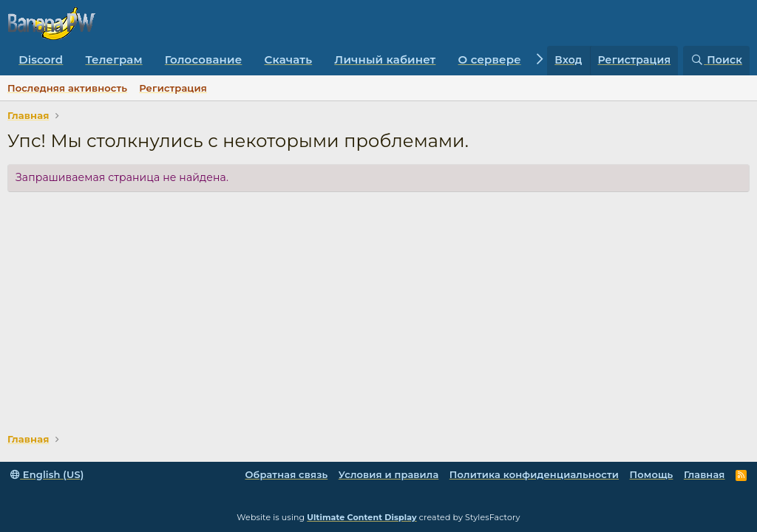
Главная (705, 474)
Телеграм (113, 59)
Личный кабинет (385, 59)
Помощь (652, 474)
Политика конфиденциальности (534, 474)
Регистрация (173, 88)
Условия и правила (389, 474)
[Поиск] (716, 61)
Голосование (204, 59)
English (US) (47, 474)
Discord (41, 59)
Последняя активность (67, 88)
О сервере (490, 59)
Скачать (289, 59)
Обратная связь (286, 474)
